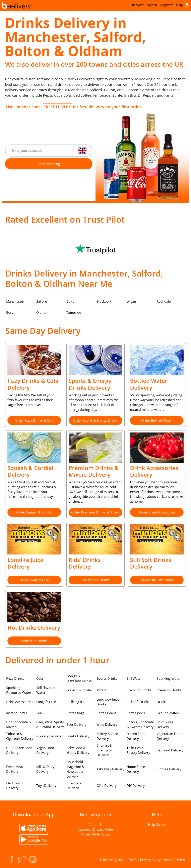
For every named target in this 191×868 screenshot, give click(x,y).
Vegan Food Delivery (45, 750)
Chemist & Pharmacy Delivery (104, 750)
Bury (10, 313)
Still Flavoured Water (47, 690)
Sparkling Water (169, 678)
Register (167, 5)
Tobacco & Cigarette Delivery (20, 736)
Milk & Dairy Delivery (45, 769)
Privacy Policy (150, 860)
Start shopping (49, 164)
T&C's (132, 860)
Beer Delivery (76, 725)
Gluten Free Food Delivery (19, 750)
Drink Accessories (20, 702)
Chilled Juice (75, 702)
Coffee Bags (75, 713)
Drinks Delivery (78, 736)
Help (183, 5)
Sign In (152, 5)
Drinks (162, 702)
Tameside (74, 313)
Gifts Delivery (107, 786)
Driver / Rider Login (95, 834)
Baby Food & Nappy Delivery (78, 750)
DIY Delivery (136, 786)
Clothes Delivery (169, 769)
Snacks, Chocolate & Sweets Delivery (140, 725)
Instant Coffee (17, 713)
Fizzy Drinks (15, 678)
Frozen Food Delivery (136, 736)
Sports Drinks (107, 678)
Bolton (71, 301)
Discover (137, 5)
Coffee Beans (106, 713)
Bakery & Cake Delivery (107, 736)
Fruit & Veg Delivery (165, 725)
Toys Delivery (46, 786)
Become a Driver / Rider (95, 829)
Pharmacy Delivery (74, 786)
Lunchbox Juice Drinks (108, 702)
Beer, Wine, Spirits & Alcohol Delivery (50, 725)
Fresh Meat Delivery (15, 769)
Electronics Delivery (15, 786)
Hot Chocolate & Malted (19, 725)
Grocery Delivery (49, 736)
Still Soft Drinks (138, 702)
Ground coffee (168, 713)
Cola (40, 678)
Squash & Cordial (79, 690)
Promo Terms (174, 860)
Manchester (15, 301)
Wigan (131, 301)
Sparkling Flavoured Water (19, 690)
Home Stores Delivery (137, 769)
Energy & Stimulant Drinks (79, 678)
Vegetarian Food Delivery (169, 736)
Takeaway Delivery (110, 769)
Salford (42, 301)
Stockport (104, 301)
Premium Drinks (169, 690)
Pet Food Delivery (170, 750)
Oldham (42, 313)
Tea (39, 713)
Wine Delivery (107, 725)
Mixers (102, 690)
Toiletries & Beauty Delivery (138, 750)
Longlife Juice (46, 702)
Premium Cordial (139, 690)
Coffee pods (136, 713)
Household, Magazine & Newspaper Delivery (75, 769)
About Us (95, 825)
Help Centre (157, 825)
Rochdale (164, 301)
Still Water (134, 678)
